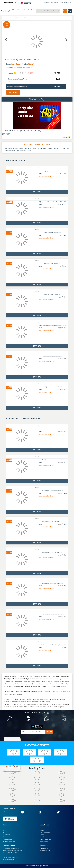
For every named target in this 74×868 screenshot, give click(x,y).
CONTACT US (68, 2)
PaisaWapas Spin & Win (8, 860)
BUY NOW (13, 92)
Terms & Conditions (7, 839)
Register (65, 11)
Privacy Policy (6, 837)
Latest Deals (43, 837)
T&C (9, 82)
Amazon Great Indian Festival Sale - (12, 851)
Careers (42, 835)
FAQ (4, 833)
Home (41, 828)
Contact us (44, 845)
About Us (5, 828)
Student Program (44, 841)
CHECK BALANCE (49, 2)
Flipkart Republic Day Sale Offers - (12, 855)
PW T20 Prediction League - (11, 857)
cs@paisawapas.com (45, 851)
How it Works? (6, 835)
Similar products (15, 161)
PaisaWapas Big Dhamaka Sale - (12, 848)
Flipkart (31, 64)
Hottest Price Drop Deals (46, 839)
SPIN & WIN (26, 3)
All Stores (42, 830)
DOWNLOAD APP (67, 4)
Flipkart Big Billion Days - (10, 853)
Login (70, 11)
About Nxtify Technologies (9, 841)
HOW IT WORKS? (59, 2)
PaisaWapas (33, 866)
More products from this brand (23, 419)
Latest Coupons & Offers (46, 833)
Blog (4, 830)
